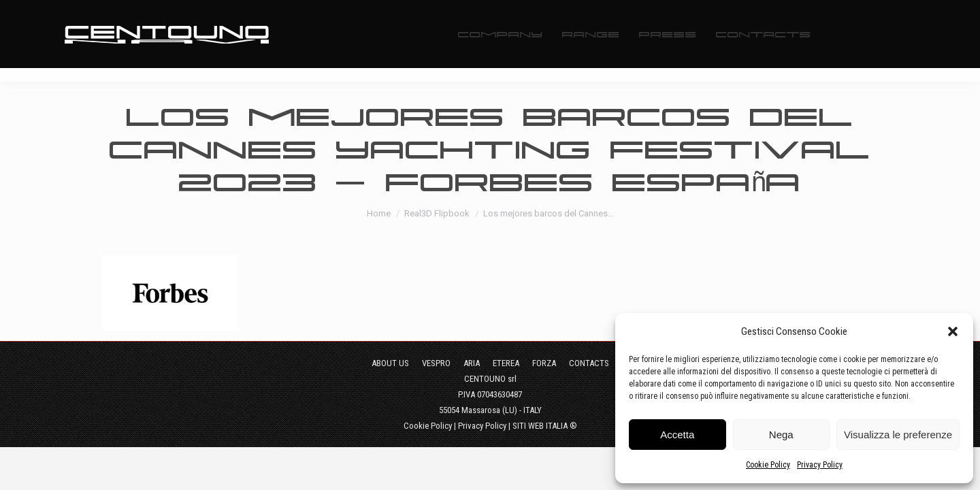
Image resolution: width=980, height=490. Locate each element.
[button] (953, 331)
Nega (781, 435)
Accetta (677, 435)
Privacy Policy (820, 465)
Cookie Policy (768, 465)
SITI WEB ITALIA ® (545, 426)
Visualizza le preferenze (898, 435)
